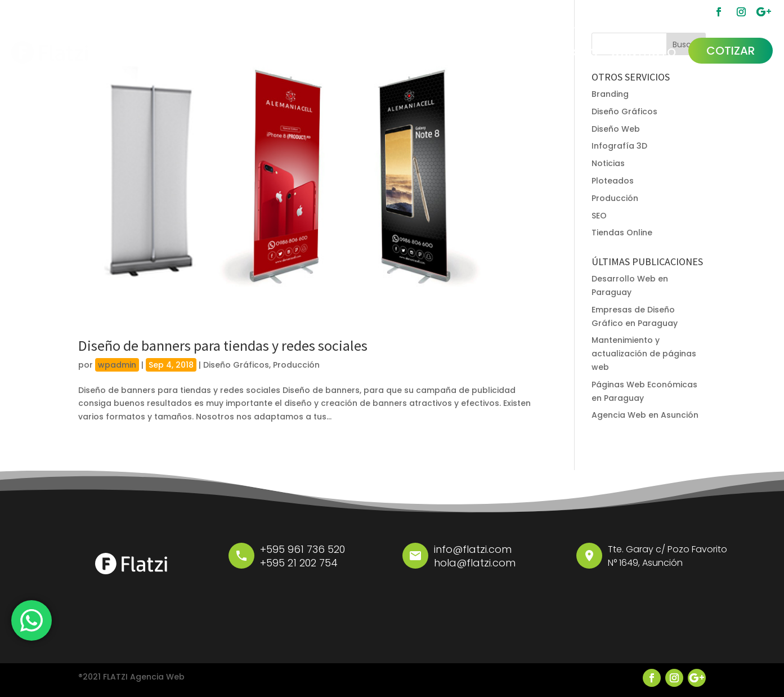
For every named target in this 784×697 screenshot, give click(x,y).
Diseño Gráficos (236, 365)
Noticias (608, 163)
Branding (610, 94)
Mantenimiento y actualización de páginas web (644, 354)
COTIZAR (731, 51)
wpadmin (117, 365)
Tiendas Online (622, 233)
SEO (599, 216)
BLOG (583, 52)
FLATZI (472, 52)
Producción (296, 365)
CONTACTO (643, 52)
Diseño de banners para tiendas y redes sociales (223, 345)
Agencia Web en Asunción (645, 415)
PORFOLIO (529, 52)
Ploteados (613, 181)
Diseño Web (616, 129)
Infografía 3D (619, 146)
